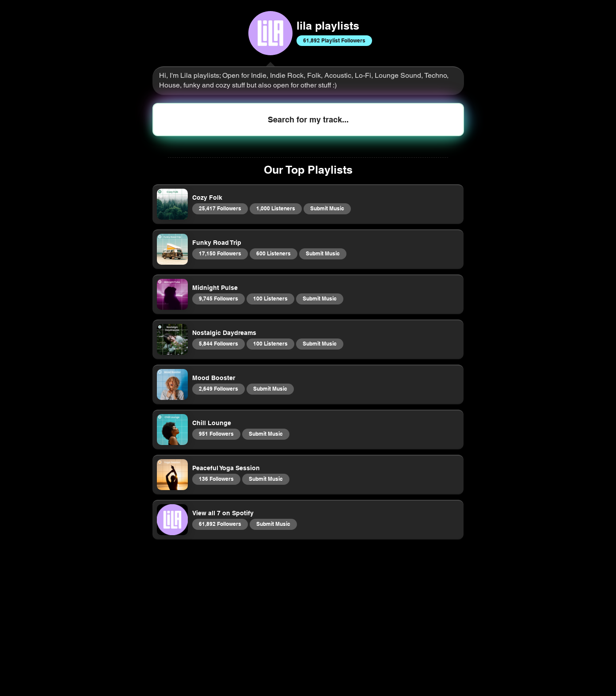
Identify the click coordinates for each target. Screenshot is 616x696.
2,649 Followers (218, 388)
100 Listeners (270, 298)
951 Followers (216, 434)
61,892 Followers (220, 524)
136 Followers (216, 479)
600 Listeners (273, 253)
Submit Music (327, 208)
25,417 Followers (220, 208)
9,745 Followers (218, 298)
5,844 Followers (218, 343)
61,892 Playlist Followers (334, 40)
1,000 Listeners (276, 208)
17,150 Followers (220, 253)
